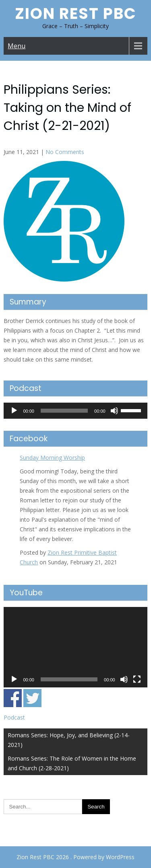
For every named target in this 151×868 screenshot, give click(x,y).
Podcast (14, 717)
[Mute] (114, 411)
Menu (17, 46)
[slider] (64, 411)
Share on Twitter (32, 698)
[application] (75, 411)
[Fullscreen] (137, 679)
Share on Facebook (13, 698)
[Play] (14, 411)
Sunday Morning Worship (52, 458)
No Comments (65, 152)
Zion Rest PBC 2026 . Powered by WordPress (75, 857)
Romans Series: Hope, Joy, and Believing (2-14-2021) (69, 740)
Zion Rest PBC (76, 13)
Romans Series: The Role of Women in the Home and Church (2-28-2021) (72, 763)
